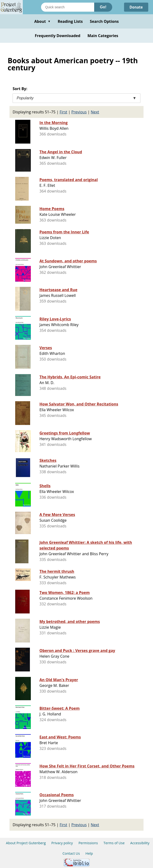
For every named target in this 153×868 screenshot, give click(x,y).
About (42, 21)
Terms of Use (114, 843)
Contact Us (71, 853)
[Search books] (68, 7)
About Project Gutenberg (26, 843)
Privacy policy (62, 843)
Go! (103, 7)
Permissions (88, 843)
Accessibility (140, 843)
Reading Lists (70, 21)
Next (95, 112)
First (63, 112)
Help (89, 853)
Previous (79, 112)
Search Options (104, 21)
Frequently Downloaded (58, 36)
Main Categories (103, 36)
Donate (136, 7)
